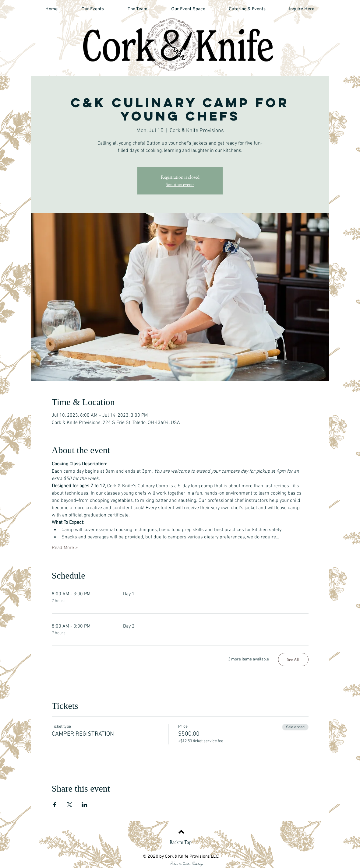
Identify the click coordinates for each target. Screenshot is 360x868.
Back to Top (181, 843)
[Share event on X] (70, 805)
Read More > (65, 548)
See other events (180, 184)
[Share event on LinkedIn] (85, 805)
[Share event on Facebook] (55, 805)
